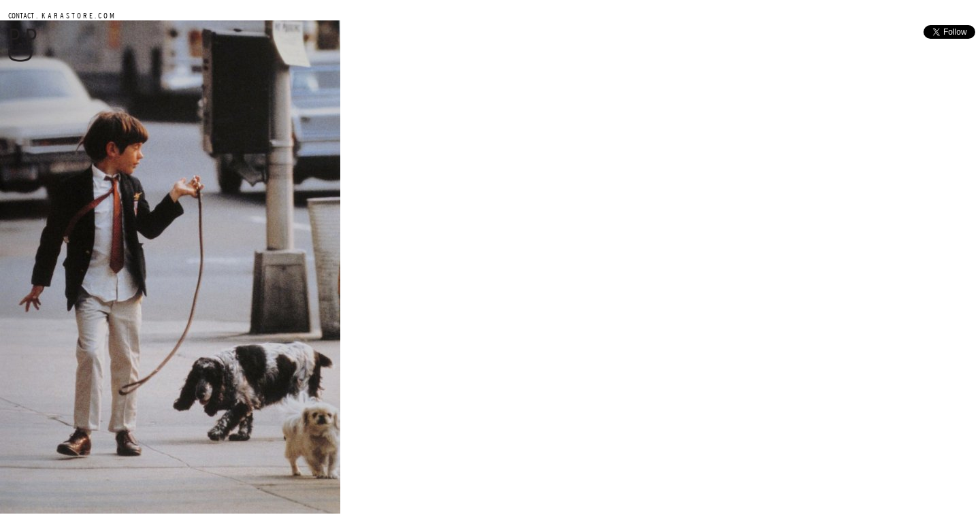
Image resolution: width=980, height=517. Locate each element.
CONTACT (21, 15)
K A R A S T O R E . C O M (77, 15)
